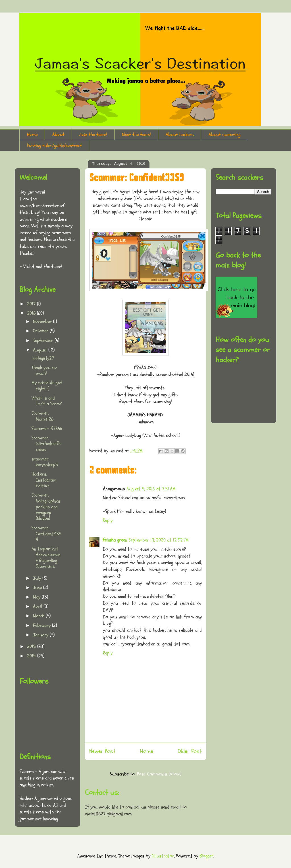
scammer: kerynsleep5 (45, 462)
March (39, 616)
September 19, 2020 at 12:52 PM (159, 540)
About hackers (180, 134)
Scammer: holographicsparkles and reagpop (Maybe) (46, 507)
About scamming (225, 134)
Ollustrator (163, 856)
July (38, 578)
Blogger (206, 856)
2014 (32, 656)
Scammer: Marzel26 (42, 416)
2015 (32, 646)
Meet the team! (136, 134)
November (43, 321)
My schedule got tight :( (47, 385)
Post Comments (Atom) (159, 774)
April (38, 606)
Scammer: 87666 (47, 428)
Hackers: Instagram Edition (44, 480)
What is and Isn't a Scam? (47, 401)
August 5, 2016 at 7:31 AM (151, 489)
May (37, 597)
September (44, 341)
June (38, 588)
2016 (32, 313)
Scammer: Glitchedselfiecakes (46, 444)
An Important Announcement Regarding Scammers (46, 558)
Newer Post (102, 751)
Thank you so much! (44, 370)
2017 (32, 304)
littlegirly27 (43, 358)
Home (32, 134)
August (41, 350)
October (41, 331)
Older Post (190, 751)
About (58, 134)
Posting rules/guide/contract (54, 146)
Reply (108, 520)
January (41, 635)
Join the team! (93, 134)
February (42, 625)
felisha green (115, 540)
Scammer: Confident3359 (46, 534)
